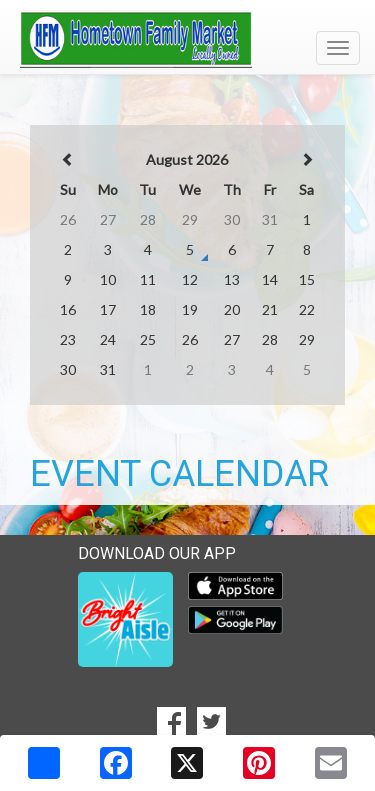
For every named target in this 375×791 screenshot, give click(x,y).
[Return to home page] (187, 39)
